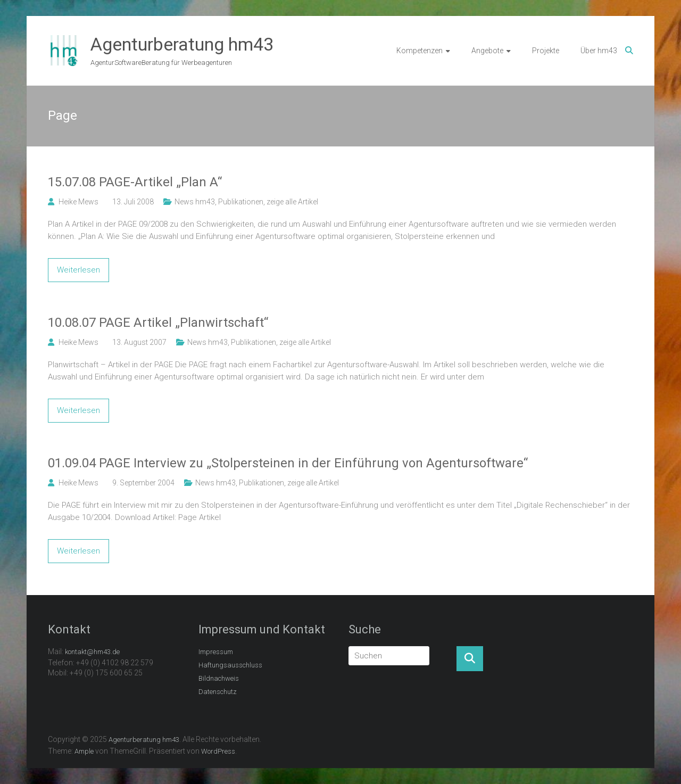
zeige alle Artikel (292, 202)
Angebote (487, 51)
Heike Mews (78, 202)
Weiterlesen (78, 270)
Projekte (546, 51)
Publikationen (241, 202)
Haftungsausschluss (230, 665)
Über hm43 (599, 51)
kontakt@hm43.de (92, 652)
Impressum (216, 652)
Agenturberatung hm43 (182, 44)
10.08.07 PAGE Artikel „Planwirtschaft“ (158, 323)
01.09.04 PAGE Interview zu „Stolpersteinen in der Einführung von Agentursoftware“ (288, 463)
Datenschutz (218, 692)
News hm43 (195, 202)
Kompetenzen (420, 51)
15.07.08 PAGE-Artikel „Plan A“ (135, 182)
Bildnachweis (219, 678)
